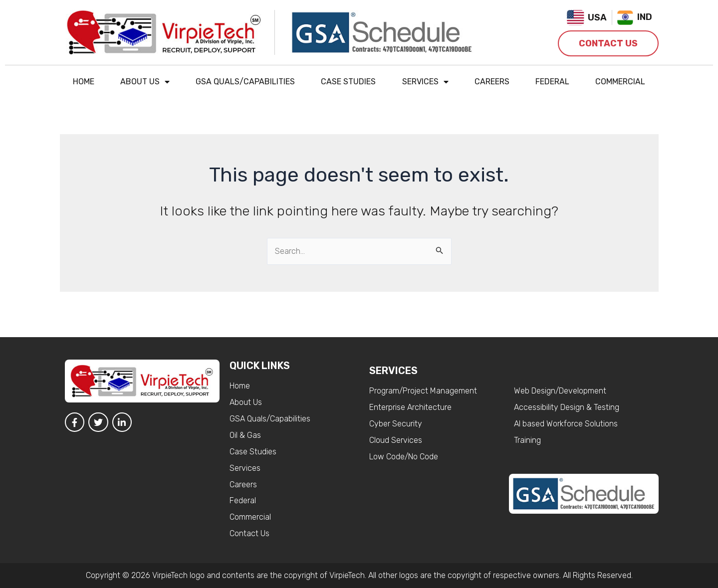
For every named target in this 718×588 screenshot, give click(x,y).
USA (597, 17)
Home (84, 82)
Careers (492, 82)
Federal (552, 82)
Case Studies (348, 82)
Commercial (620, 82)
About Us (145, 82)
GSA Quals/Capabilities (245, 82)
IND (645, 17)
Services (425, 82)
